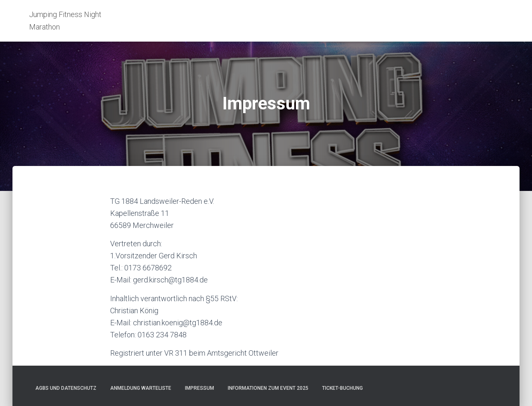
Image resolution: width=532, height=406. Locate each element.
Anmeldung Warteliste (141, 388)
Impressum (199, 388)
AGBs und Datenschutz (66, 388)
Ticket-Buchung (342, 388)
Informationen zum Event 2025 (268, 388)
